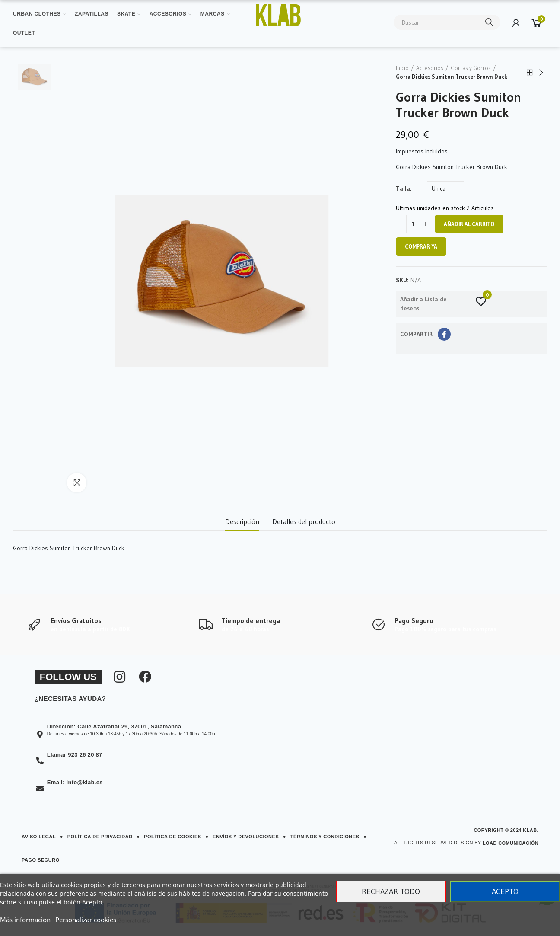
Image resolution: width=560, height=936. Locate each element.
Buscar (490, 22)
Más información (25, 920)
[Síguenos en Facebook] (145, 677)
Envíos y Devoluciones (246, 837)
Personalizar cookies (86, 920)
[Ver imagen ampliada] (278, 15)
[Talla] (445, 189)
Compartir (444, 334)
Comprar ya (421, 246)
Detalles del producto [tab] (304, 521)
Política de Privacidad (100, 837)
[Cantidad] (413, 224)
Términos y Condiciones (325, 837)
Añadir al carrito (469, 224)
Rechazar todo (391, 891)
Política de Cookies (173, 837)
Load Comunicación (511, 843)
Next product (541, 73)
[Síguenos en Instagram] (119, 677)
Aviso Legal (39, 837)
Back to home (530, 73)
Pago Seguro (41, 860)
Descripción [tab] (242, 521)
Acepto (505, 891)
